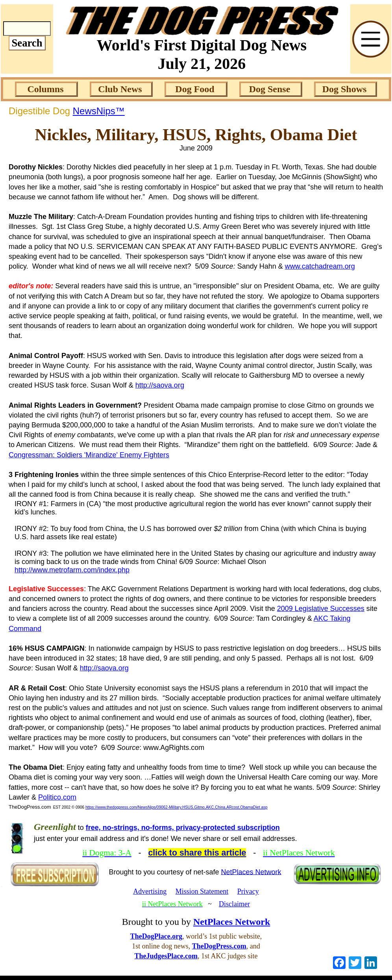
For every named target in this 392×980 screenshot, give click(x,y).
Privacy (248, 891)
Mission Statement (202, 891)
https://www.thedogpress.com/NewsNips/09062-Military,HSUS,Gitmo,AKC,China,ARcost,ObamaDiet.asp (177, 807)
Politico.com (57, 797)
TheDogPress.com (219, 946)
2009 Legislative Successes (321, 609)
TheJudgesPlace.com (166, 956)
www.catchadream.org (320, 266)
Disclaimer (234, 904)
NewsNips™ (99, 111)
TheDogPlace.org (156, 936)
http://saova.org (160, 385)
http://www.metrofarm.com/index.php (72, 570)
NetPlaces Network (251, 872)
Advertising (150, 891)
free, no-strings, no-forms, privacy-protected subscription (183, 828)
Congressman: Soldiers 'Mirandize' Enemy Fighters (89, 455)
